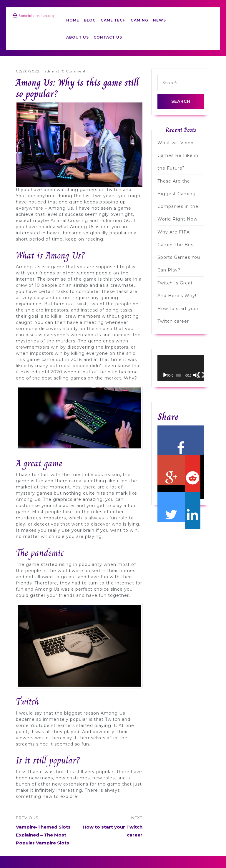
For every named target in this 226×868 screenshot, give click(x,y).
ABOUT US (78, 37)
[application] (181, 368)
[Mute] (196, 375)
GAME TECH (113, 20)
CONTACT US (108, 37)
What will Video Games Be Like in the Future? (178, 155)
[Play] (165, 375)
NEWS (159, 20)
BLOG (90, 20)
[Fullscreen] (201, 375)
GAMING (139, 20)
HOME (73, 20)
